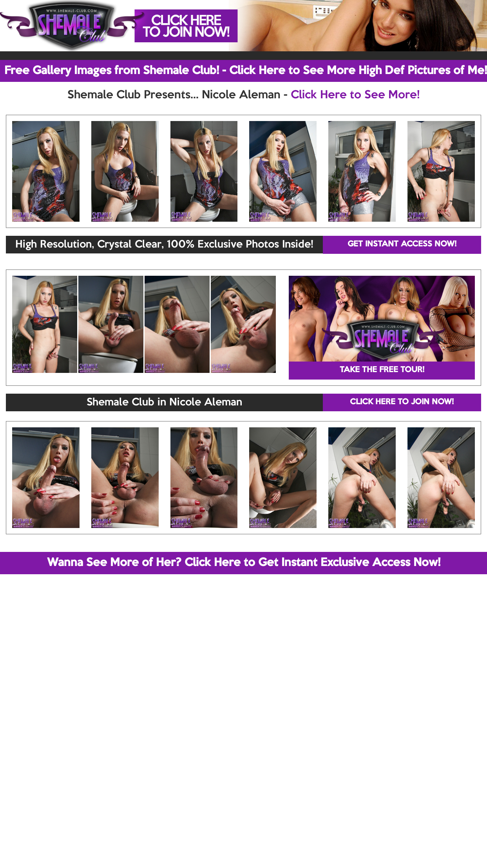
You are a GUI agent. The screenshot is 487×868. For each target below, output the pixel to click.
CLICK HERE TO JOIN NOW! (402, 402)
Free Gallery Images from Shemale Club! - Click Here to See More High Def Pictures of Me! (246, 71)
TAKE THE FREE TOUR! (382, 370)
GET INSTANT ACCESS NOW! (402, 244)
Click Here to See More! (355, 95)
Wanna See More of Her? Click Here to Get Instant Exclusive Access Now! (244, 563)
